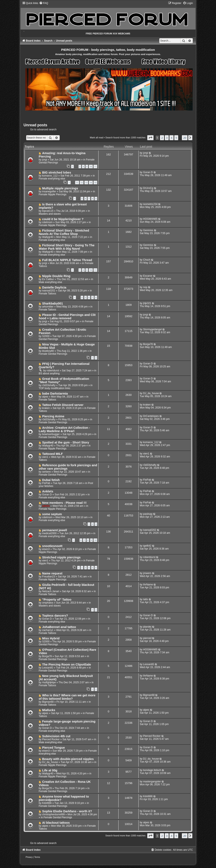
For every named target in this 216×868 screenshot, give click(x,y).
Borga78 (148, 344)
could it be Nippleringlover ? (63, 219)
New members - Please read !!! (64, 503)
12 (82, 183)
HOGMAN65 (150, 219)
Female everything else (52, 179)
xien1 (45, 457)
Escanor (148, 276)
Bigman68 (48, 702)
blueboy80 (48, 351)
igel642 (147, 546)
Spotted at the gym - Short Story (66, 442)
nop (145, 287)
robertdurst (53, 371)
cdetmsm (47, 222)
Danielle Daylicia (54, 287)
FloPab (46, 483)
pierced (147, 638)
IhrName (148, 585)
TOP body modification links (55, 388)
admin (46, 506)
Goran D (148, 172)
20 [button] (185, 138)
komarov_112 (50, 176)
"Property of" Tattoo (57, 600)
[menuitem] (44, 3)
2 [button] (162, 138)
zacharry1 (48, 630)
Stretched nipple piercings (61, 557)
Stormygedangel (153, 329)
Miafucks (49, 710)
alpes (45, 397)
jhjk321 (147, 303)
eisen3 (46, 549)
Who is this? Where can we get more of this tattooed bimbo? (67, 697)
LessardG (48, 668)
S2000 (46, 336)
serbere (47, 472)
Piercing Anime (53, 416)
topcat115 (48, 211)
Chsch (147, 260)
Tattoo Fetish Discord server (63, 405)
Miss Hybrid (51, 638)
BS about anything (49, 373)
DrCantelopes (151, 416)
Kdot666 (47, 803)
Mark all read (97, 137)
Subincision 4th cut (56, 736)
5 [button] (176, 138)
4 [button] (171, 138)
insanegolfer (49, 191)
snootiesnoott (52, 546)
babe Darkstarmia (55, 394)
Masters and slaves (50, 214)
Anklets (48, 491)
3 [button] (167, 138)
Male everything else (51, 282)
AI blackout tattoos (56, 823)
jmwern (147, 573)
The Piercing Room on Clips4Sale (67, 664)
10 (91, 166)
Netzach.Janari (51, 591)
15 (95, 183)
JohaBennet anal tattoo (59, 627)
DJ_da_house (151, 393)
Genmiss (148, 230)
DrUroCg (148, 188)
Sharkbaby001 (53, 303)
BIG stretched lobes (57, 173)
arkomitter (48, 307)
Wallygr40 (48, 237)
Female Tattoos (47, 294)
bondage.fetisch (152, 770)
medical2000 (49, 533)
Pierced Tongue (54, 748)
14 (91, 183)
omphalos (48, 603)
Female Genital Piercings (53, 354)
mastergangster (152, 782)
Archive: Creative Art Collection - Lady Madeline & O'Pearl (64, 429)
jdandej (147, 627)
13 (86, 183)
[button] (150, 138)
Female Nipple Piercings (53, 194)
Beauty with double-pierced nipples (68, 759)
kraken (46, 408)
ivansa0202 (49, 291)
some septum (52, 514)
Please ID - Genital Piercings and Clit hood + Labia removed (67, 317)
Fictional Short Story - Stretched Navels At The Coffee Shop (64, 232)
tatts (146, 599)
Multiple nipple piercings (60, 188)
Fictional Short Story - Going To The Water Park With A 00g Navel (67, 247)
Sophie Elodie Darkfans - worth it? (67, 811)
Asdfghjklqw (49, 682)
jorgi (45, 160)
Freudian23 (49, 577)
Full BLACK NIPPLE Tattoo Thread (67, 260)
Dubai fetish (51, 480)
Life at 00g (50, 770)
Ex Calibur (48, 279)
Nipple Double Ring (56, 276)
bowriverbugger (51, 434)
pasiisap (148, 514)
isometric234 (151, 204)
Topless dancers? (55, 616)
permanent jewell (55, 530)
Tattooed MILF (53, 454)
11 (95, 166)
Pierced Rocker (51, 739)
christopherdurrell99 (53, 814)
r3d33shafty (49, 385)
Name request (52, 573)
